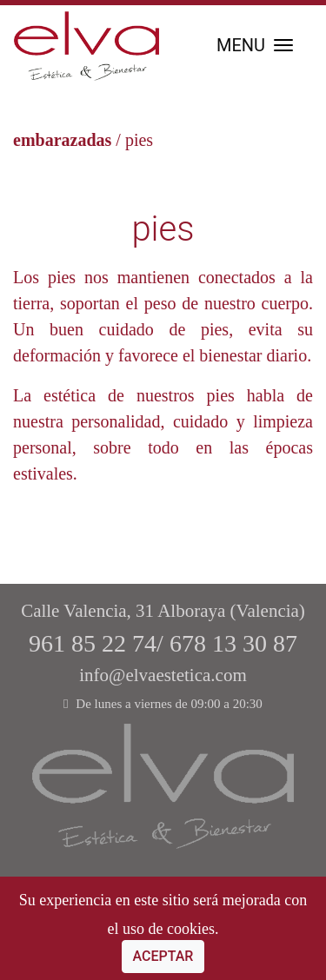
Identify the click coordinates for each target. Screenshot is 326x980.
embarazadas (62, 140)
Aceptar (163, 956)
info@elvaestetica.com (163, 675)
